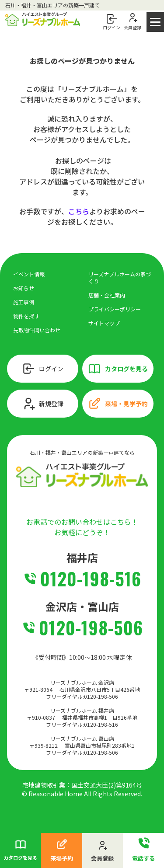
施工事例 (24, 302)
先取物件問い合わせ (37, 330)
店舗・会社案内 (107, 295)
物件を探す (26, 316)
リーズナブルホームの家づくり (120, 277)
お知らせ (24, 288)
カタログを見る (118, 369)
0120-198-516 (91, 579)
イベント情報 (29, 274)
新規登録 (42, 404)
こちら (79, 211)
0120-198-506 (91, 627)
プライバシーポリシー (115, 309)
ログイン (42, 369)
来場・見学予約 (118, 404)
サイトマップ (104, 323)
